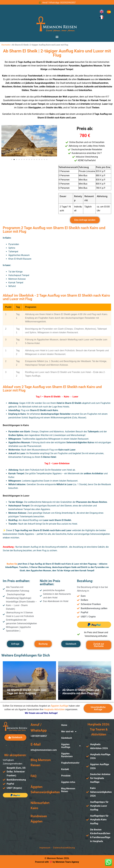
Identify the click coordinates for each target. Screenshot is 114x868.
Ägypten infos (68, 782)
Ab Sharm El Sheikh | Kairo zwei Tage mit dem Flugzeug (27, 692)
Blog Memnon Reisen (68, 790)
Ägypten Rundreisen (67, 755)
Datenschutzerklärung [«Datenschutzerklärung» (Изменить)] (64, 848)
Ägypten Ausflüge (60, 706)
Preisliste (66, 776)
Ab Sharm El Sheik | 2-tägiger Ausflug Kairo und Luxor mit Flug (57, 53)
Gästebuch (67, 738)
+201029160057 (39, 736)
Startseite (6, 45)
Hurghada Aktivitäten (54, 709)
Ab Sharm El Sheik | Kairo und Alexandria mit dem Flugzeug (81, 692)
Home (64, 725)
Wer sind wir (69, 732)
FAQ (34, 776)
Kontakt (65, 769)
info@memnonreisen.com (44, 750)
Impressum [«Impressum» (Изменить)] (45, 848)
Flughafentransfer (70, 763)
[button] (57, 37)
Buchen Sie (12, 564)
